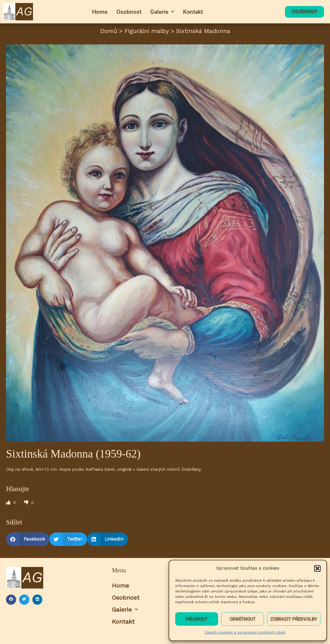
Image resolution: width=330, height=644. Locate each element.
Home (100, 12)
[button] (317, 568)
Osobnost (129, 12)
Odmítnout (243, 619)
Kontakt (193, 12)
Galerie (162, 12)
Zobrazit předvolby (294, 619)
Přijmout (197, 619)
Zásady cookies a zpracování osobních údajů (245, 632)
